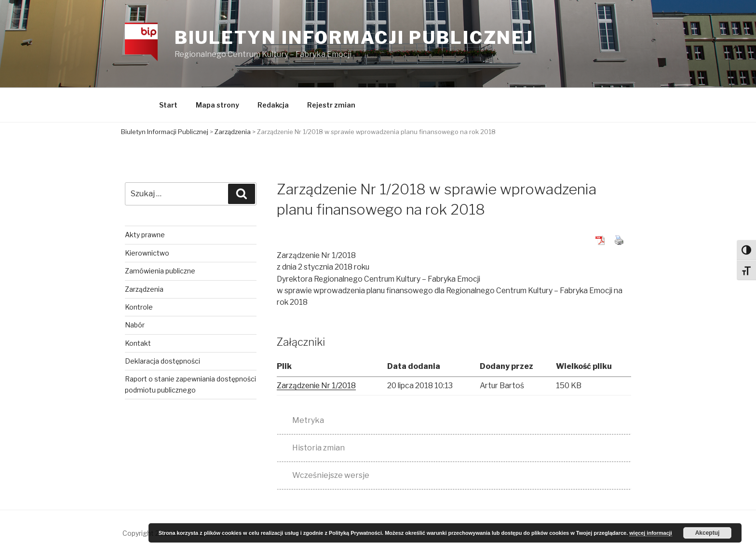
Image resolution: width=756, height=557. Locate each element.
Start (168, 106)
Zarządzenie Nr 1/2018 (318, 387)
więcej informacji (651, 533)
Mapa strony (217, 106)
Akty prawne (145, 236)
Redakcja (273, 106)
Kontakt (138, 344)
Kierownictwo (148, 253)
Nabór (135, 326)
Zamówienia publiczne (161, 272)
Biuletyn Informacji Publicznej (355, 38)
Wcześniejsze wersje (331, 476)
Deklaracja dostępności (163, 362)
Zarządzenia (145, 290)
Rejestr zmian (331, 106)
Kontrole (139, 307)
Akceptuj (708, 533)
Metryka (308, 421)
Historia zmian (318, 448)
